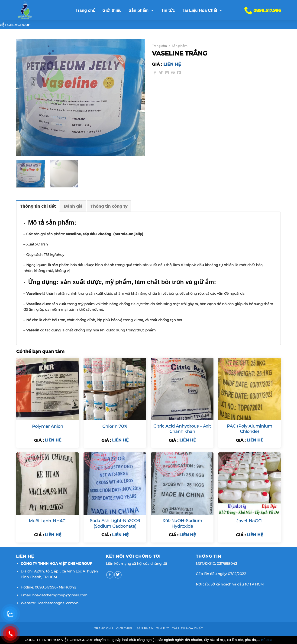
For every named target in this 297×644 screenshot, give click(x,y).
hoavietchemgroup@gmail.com (60, 595)
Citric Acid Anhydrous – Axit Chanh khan (182, 429)
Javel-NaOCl (249, 521)
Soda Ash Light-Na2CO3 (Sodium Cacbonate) (115, 523)
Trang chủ (85, 10)
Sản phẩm (141, 10)
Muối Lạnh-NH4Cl (48, 521)
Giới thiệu (112, 10)
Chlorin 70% (115, 426)
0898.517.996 (46, 587)
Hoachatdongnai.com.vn (57, 603)
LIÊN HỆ (172, 64)
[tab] (38, 206)
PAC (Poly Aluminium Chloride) (250, 429)
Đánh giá (73, 206)
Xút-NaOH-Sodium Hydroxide (182, 523)
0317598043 (227, 564)
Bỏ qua (266, 640)
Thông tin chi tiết (38, 206)
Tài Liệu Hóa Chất (202, 10)
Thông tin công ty (109, 206)
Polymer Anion (48, 426)
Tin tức (168, 10)
